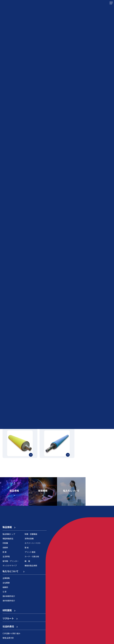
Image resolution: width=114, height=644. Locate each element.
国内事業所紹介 (9, 596)
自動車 (5, 547)
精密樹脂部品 (8, 539)
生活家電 (6, 556)
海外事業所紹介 (9, 601)
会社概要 (6, 583)
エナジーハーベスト (33, 543)
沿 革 (5, 592)
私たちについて (13, 571)
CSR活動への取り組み (11, 633)
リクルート (10, 618)
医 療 (5, 552)
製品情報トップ (9, 534)
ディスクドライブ (10, 566)
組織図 (5, 587)
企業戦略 (6, 578)
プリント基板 (30, 552)
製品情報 (9, 527)
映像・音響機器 (31, 534)
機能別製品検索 (31, 566)
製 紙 (27, 547)
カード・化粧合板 (32, 556)
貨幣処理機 (29, 539)
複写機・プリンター (11, 561)
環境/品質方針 (8, 638)
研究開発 (9, 610)
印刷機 (5, 543)
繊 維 (27, 561)
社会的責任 (10, 626)
